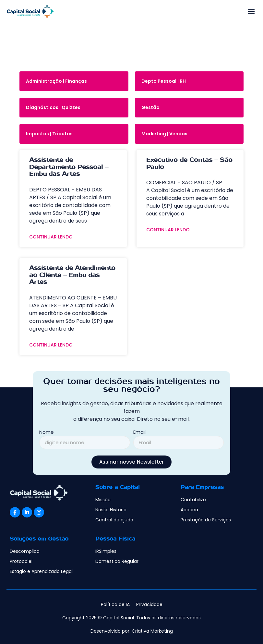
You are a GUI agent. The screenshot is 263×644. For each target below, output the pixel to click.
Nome (47, 432)
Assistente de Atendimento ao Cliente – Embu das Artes (72, 275)
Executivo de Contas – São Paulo (189, 164)
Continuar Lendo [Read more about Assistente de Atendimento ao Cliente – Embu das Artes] (51, 345)
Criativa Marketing (152, 631)
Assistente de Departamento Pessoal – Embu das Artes (69, 167)
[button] (251, 12)
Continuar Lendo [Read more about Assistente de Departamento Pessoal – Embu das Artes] (51, 237)
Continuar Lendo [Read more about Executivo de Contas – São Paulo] (168, 230)
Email (139, 432)
